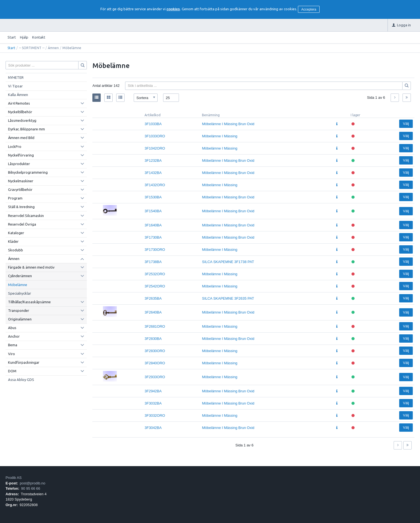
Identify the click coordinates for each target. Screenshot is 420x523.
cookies (173, 9)
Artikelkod (153, 115)
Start (12, 37)
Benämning (211, 115)
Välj (406, 124)
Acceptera (309, 9)
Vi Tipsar (15, 86)
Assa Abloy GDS (21, 380)
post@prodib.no (32, 483)
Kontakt (39, 37)
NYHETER (16, 77)
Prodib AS (14, 478)
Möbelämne (18, 285)
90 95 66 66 (31, 488)
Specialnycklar (20, 293)
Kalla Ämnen (18, 95)
